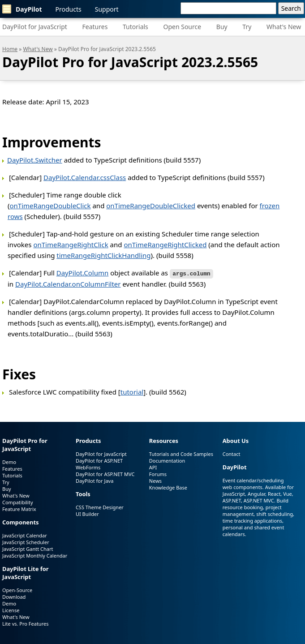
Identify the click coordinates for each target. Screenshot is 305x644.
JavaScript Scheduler (26, 541)
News (155, 480)
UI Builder (87, 513)
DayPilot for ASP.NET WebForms (99, 464)
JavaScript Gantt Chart (28, 548)
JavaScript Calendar (25, 535)
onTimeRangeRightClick (71, 245)
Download (14, 596)
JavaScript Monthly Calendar (35, 555)
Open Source (182, 27)
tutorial (132, 391)
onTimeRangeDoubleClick (50, 206)
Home (10, 49)
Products (69, 9)
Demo (9, 462)
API (153, 467)
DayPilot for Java (95, 480)
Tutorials (135, 27)
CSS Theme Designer (100, 506)
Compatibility (18, 502)
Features (95, 27)
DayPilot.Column (83, 273)
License (11, 609)
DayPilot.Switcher (35, 160)
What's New (284, 27)
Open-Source (17, 589)
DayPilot (22, 9)
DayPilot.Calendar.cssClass (85, 177)
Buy (222, 27)
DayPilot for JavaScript (35, 27)
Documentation (167, 460)
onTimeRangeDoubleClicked (151, 206)
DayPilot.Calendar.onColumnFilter (68, 283)
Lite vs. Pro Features (25, 623)
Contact (232, 453)
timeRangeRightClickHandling (103, 255)
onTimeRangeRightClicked (165, 245)
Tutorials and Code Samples (181, 453)
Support (107, 9)
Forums (158, 474)
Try (247, 27)
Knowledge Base (168, 487)
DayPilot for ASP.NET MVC (105, 474)
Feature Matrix (19, 509)
